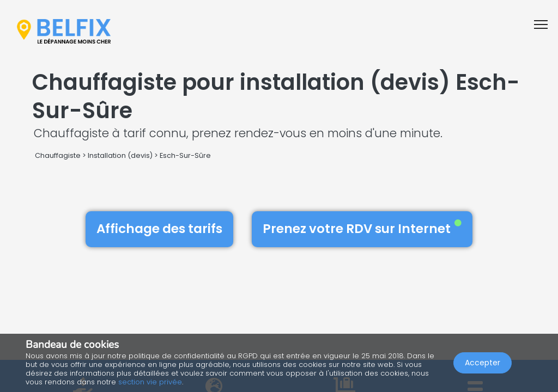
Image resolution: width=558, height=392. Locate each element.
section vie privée (150, 382)
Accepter (483, 363)
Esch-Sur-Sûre (185, 155)
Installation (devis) (120, 155)
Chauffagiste (58, 155)
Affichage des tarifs (159, 229)
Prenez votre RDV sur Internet (362, 229)
